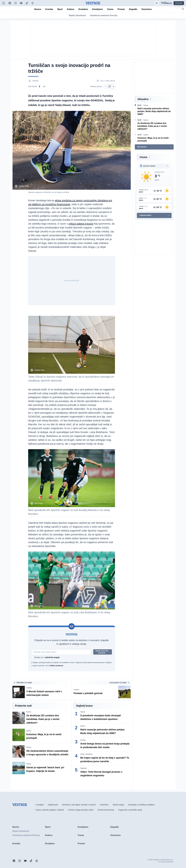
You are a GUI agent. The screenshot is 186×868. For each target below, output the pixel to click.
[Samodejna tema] (157, 3)
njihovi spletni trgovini (81, 224)
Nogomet (84, 768)
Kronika (29, 688)
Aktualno (143, 99)
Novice (29, 712)
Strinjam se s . (47, 657)
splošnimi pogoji (52, 657)
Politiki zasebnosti (56, 666)
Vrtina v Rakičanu (86, 754)
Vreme (143, 157)
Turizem (76, 690)
